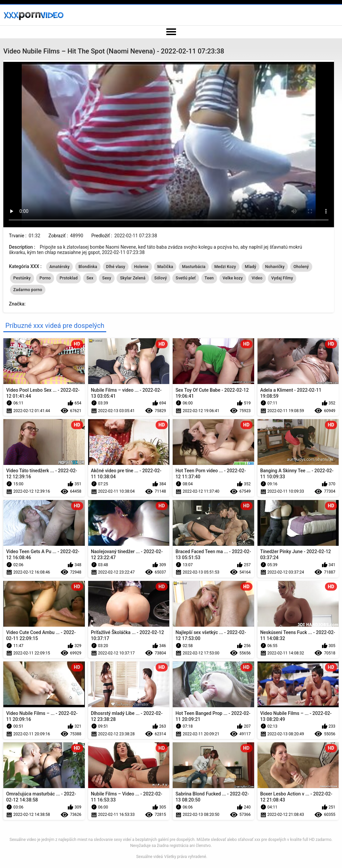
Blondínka (88, 267)
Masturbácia (194, 267)
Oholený (301, 267)
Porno (45, 278)
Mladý (250, 267)
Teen (209, 278)
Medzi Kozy (225, 267)
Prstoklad (68, 278)
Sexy (107, 278)
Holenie (141, 267)
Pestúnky (22, 278)
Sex (90, 278)
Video (257, 278)
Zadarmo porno (28, 290)
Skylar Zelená (133, 278)
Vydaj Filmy (282, 278)
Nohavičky (275, 267)
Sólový (160, 278)
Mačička (165, 267)
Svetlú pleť (186, 278)
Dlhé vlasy (116, 267)
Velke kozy (233, 278)
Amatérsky (59, 267)
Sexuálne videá (150, 857)
